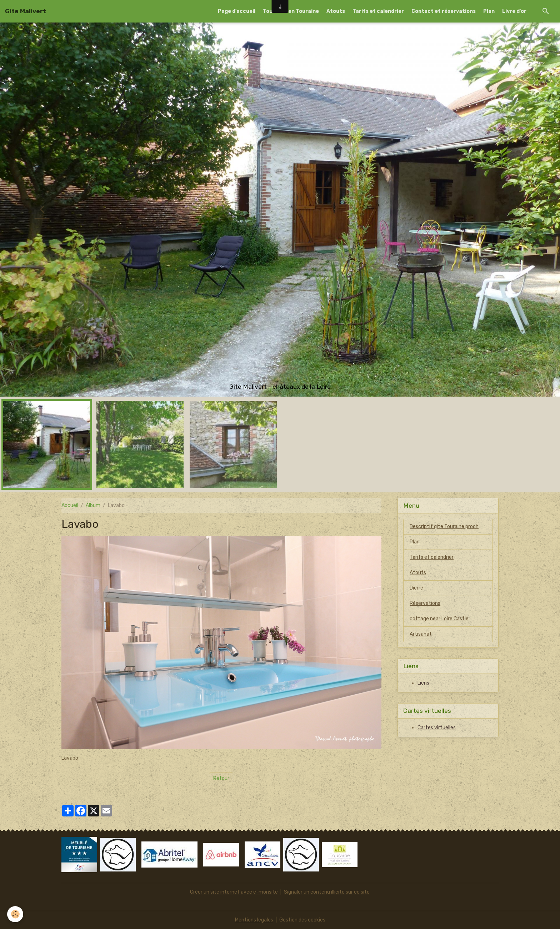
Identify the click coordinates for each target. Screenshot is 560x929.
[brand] (26, 11)
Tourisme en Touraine (291, 11)
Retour (221, 778)
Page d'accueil (237, 11)
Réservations (425, 603)
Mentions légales (254, 920)
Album (93, 505)
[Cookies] (15, 914)
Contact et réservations (444, 11)
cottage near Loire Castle (439, 619)
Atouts (336, 11)
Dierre (416, 588)
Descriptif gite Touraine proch (444, 526)
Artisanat (421, 634)
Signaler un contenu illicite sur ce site (327, 892)
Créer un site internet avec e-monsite (234, 892)
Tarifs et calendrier (378, 11)
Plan (489, 11)
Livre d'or (514, 11)
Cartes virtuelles (437, 728)
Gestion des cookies (302, 920)
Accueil (70, 505)
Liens (423, 683)
